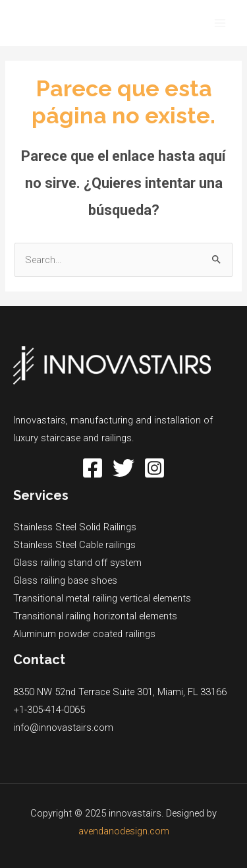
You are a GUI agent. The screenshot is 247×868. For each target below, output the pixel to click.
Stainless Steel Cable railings (74, 545)
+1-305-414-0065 (49, 710)
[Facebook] (93, 468)
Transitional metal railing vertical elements (102, 598)
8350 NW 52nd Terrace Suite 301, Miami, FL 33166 (120, 692)
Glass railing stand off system (77, 563)
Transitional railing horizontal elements (95, 616)
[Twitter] (123, 468)
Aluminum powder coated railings (84, 634)
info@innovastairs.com (63, 728)
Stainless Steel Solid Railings (75, 527)
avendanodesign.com (124, 831)
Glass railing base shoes (65, 580)
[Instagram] (154, 468)
